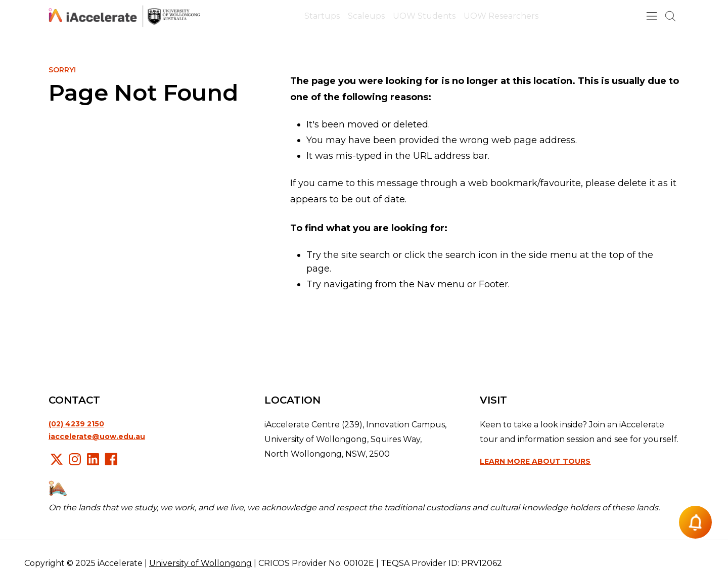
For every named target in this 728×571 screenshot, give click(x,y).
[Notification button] (695, 522)
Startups (322, 16)
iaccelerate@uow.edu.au (97, 436)
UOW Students (424, 16)
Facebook (111, 459)
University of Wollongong (200, 563)
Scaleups (366, 16)
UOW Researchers (501, 16)
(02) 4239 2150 (76, 424)
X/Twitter (57, 459)
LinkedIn (93, 459)
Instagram (75, 459)
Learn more (535, 461)
